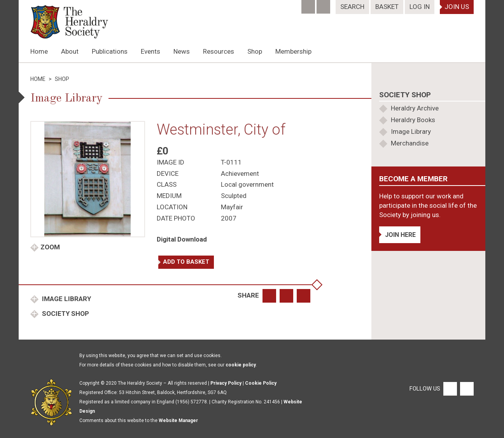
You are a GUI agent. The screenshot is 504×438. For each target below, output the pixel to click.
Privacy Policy (226, 383)
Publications (110, 51)
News (182, 51)
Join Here (400, 235)
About (70, 51)
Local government (247, 184)
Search (352, 7)
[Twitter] (324, 4)
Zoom (50, 247)
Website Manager (178, 420)
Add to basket (186, 262)
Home (39, 51)
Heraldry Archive (415, 108)
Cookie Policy (261, 383)
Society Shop (65, 314)
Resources (219, 51)
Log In (420, 7)
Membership (293, 51)
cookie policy (241, 365)
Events (150, 51)
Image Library (66, 299)
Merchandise (410, 143)
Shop (255, 51)
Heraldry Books (413, 120)
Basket (387, 7)
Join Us (457, 7)
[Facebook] (309, 4)
